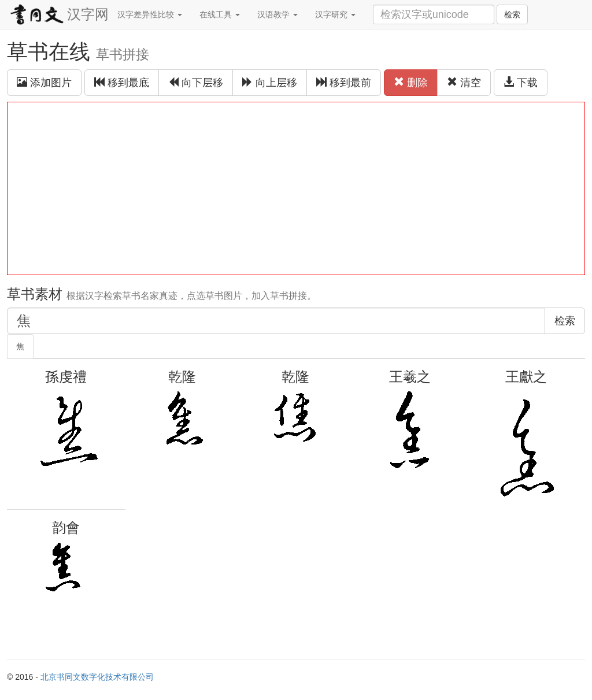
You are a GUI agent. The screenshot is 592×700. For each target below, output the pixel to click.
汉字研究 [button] (335, 14)
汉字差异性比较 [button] (150, 14)
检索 (512, 14)
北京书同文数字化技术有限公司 (97, 677)
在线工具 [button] (220, 14)
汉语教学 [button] (277, 14)
